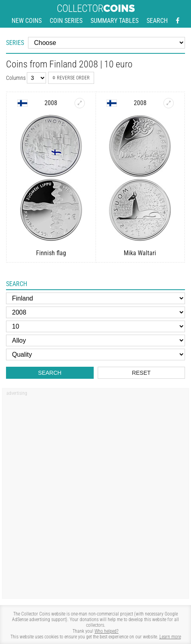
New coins (27, 21)
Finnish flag (51, 253)
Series (15, 43)
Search (157, 21)
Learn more (170, 637)
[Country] (95, 298)
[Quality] (95, 355)
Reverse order (71, 78)
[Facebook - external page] (178, 21)
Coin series (66, 21)
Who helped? (107, 631)
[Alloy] (95, 340)
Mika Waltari (140, 253)
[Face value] (95, 326)
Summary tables (115, 21)
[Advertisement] (95, 496)
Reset (141, 373)
